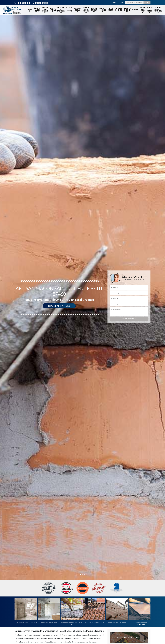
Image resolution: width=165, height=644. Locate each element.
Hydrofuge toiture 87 (78, 10)
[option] (82, 322)
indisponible (22, 3)
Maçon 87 (30, 10)
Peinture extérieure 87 (94, 10)
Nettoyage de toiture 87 (69, 10)
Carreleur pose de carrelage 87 (86, 10)
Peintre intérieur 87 (53, 10)
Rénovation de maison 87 (127, 10)
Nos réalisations (59, 306)
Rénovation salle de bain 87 (37, 10)
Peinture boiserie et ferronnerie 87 (158, 10)
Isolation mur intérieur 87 (45, 10)
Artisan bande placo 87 (143, 10)
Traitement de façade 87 (103, 10)
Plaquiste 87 (135, 10)
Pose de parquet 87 (110, 10)
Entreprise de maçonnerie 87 (61, 10)
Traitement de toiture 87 (118, 10)
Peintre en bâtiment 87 (150, 10)
